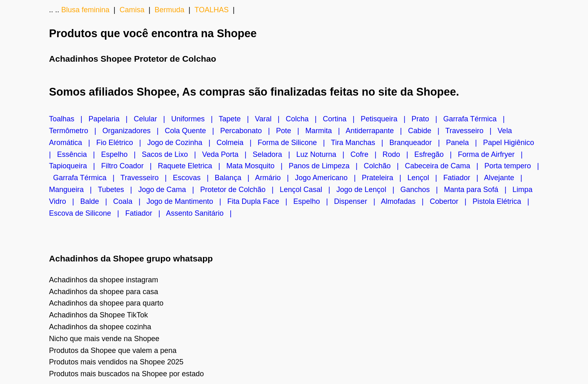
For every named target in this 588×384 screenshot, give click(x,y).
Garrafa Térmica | (476, 119)
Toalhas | (69, 119)
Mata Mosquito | (257, 166)
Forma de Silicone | (294, 143)
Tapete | (237, 119)
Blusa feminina (85, 10)
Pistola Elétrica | (503, 201)
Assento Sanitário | (201, 213)
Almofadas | (405, 201)
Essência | (79, 154)
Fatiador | (464, 178)
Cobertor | (451, 201)
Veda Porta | (227, 154)
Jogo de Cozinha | (182, 143)
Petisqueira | (386, 119)
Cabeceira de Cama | (445, 166)
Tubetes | (118, 190)
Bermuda (169, 10)
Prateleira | (385, 178)
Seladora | (275, 154)
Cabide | (427, 131)
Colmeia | (237, 143)
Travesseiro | (472, 131)
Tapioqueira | (75, 166)
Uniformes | (195, 119)
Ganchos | (422, 190)
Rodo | (399, 154)
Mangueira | (73, 190)
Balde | (97, 201)
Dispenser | (357, 201)
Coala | (130, 201)
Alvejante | (505, 178)
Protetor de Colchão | (240, 190)
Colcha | (304, 119)
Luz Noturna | (323, 154)
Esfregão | (436, 154)
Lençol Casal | (308, 190)
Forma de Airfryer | (492, 154)
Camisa (132, 10)
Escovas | (194, 178)
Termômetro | (76, 131)
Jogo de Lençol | (369, 190)
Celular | (152, 119)
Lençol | (425, 178)
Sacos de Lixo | (172, 154)
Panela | (464, 143)
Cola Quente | (192, 131)
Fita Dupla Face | (261, 201)
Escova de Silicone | (87, 213)
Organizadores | (134, 131)
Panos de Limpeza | (326, 166)
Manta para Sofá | (478, 190)
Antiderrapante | (377, 131)
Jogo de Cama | (169, 190)
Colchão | (384, 166)
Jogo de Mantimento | (187, 201)
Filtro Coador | (130, 166)
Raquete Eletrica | (192, 166)
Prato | (428, 119)
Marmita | (326, 131)
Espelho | (121, 154)
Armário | (275, 178)
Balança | (235, 178)
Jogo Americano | (328, 178)
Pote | (291, 131)
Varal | (270, 119)
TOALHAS (212, 10)
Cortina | (342, 119)
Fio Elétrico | (122, 143)
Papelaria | (111, 119)
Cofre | (366, 154)
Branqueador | (418, 143)
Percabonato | (248, 131)
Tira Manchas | (360, 143)
